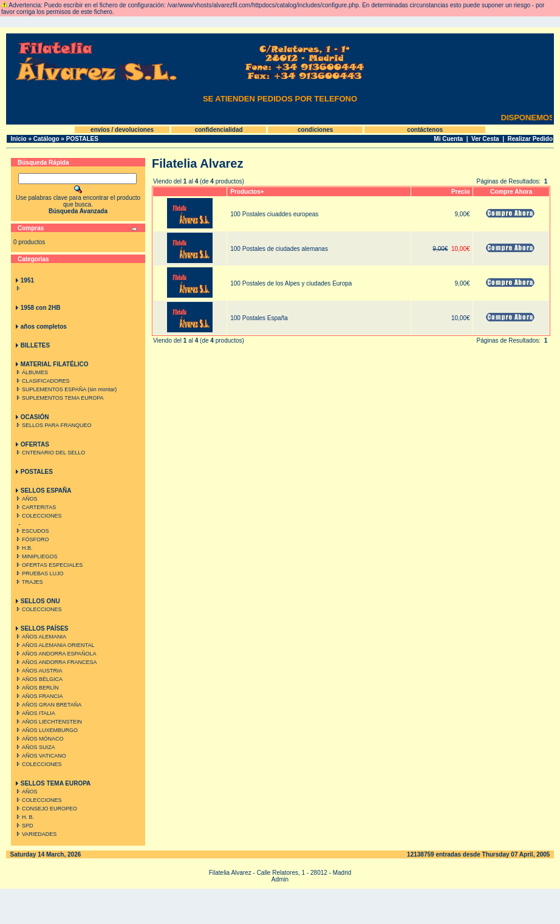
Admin (280, 879)
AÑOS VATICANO (40, 756)
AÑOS (26, 499)
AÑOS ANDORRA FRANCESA (56, 662)
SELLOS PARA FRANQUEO (53, 425)
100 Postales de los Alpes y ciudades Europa (291, 283)
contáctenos (425, 130)
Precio (461, 192)
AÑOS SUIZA (35, 747)
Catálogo (46, 139)
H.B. (23, 548)
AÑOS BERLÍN (36, 688)
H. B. (24, 817)
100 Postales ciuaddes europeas (274, 214)
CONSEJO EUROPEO (46, 809)
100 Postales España (259, 318)
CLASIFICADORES (42, 381)
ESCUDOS (32, 531)
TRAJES (29, 582)
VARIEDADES (35, 834)
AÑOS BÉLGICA (38, 679)
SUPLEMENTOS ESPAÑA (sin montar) (65, 389)
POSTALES (82, 139)
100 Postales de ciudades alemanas (279, 249)
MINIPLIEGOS (36, 556)
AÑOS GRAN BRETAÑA (48, 705)
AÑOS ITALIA (35, 713)
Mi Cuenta (448, 139)
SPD (24, 826)
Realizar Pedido (530, 139)
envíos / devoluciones (122, 130)
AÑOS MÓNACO (39, 739)
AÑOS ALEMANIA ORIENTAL (54, 645)
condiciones (315, 130)
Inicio (19, 139)
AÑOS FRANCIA (39, 696)
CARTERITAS (35, 507)
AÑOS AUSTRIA (38, 671)
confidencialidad (219, 130)
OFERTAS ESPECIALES (48, 565)
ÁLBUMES (31, 372)
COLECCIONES (38, 516)
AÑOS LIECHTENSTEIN (48, 722)
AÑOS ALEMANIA (40, 637)
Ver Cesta (485, 139)
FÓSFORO (32, 539)
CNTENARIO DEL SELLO (50, 453)
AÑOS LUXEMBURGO (46, 730)
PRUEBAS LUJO (39, 573)
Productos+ (247, 192)
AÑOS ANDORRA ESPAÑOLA (55, 654)
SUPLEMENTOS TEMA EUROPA (59, 398)
